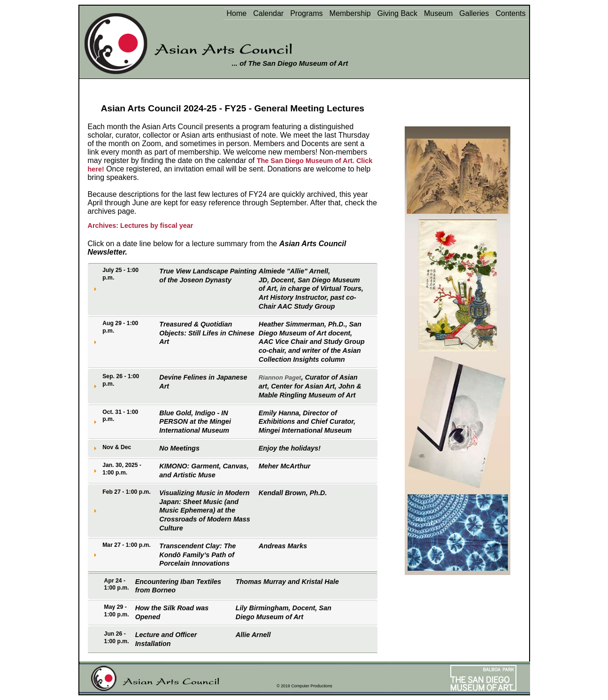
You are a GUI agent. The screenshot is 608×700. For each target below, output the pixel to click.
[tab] (233, 289)
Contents (510, 13)
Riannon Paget (280, 377)
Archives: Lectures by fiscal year (141, 226)
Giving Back (397, 13)
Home (237, 13)
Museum (438, 13)
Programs (306, 13)
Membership (350, 13)
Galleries (474, 13)
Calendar (268, 13)
